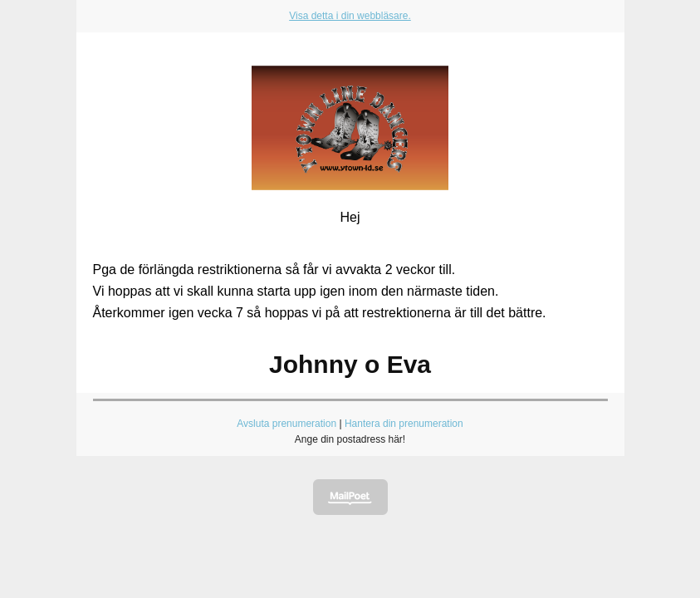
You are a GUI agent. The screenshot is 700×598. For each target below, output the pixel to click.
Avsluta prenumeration (286, 424)
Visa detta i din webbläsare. (350, 16)
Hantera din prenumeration (404, 424)
